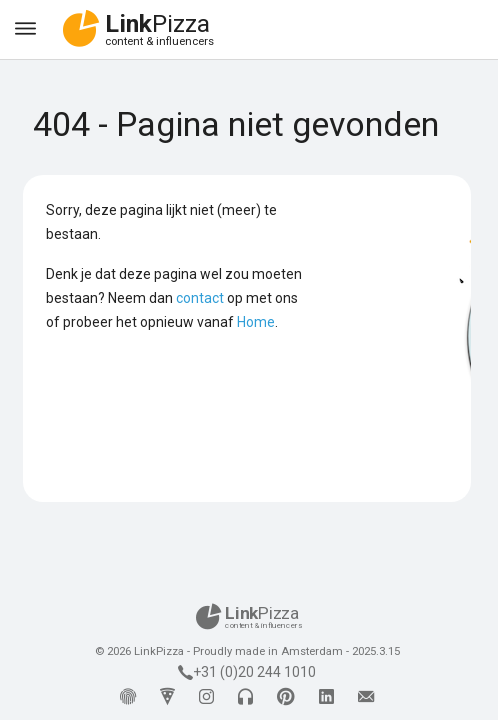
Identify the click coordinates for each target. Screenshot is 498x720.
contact (200, 298)
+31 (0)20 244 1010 (247, 672)
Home (256, 322)
